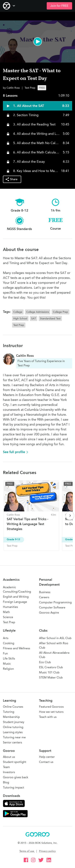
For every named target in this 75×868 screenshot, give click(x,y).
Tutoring (9, 712)
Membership (11, 717)
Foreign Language (15, 602)
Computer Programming (55, 602)
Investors (9, 772)
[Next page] (70, 516)
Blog (6, 782)
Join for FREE (59, 6)
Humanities (10, 607)
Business (45, 592)
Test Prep (9, 622)
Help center (47, 757)
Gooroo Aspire (49, 613)
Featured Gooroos (51, 707)
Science (8, 617)
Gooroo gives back (16, 777)
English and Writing (16, 597)
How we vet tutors (51, 712)
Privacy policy (47, 851)
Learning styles (13, 732)
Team (6, 767)
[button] (37, 41)
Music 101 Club (49, 672)
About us (9, 757)
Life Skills (9, 659)
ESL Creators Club (51, 667)
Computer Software (52, 607)
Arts (6, 638)
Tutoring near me (14, 737)
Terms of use (27, 851)
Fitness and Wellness (17, 648)
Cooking (9, 643)
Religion (8, 669)
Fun (5, 653)
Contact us (46, 762)
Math (6, 612)
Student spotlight (15, 762)
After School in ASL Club (55, 638)
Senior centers (12, 742)
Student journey (14, 722)
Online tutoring (13, 727)
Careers (44, 597)
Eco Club (45, 662)
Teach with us (48, 717)
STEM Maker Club (51, 677)
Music (7, 664)
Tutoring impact (14, 787)
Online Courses (13, 707)
